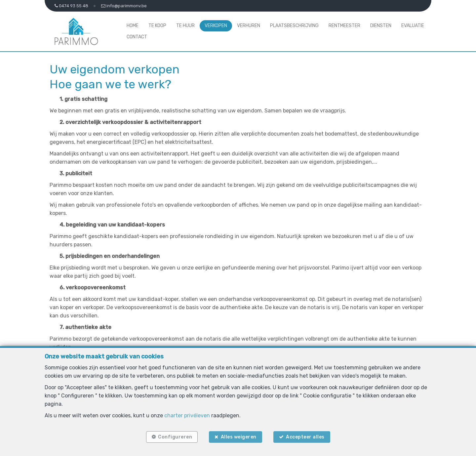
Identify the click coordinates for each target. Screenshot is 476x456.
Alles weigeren (239, 437)
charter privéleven (187, 415)
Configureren (175, 437)
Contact (137, 37)
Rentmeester (344, 26)
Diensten (381, 26)
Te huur (185, 26)
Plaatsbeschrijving (294, 26)
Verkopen (216, 26)
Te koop (157, 26)
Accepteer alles (305, 437)
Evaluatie (413, 26)
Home (133, 26)
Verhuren (249, 26)
